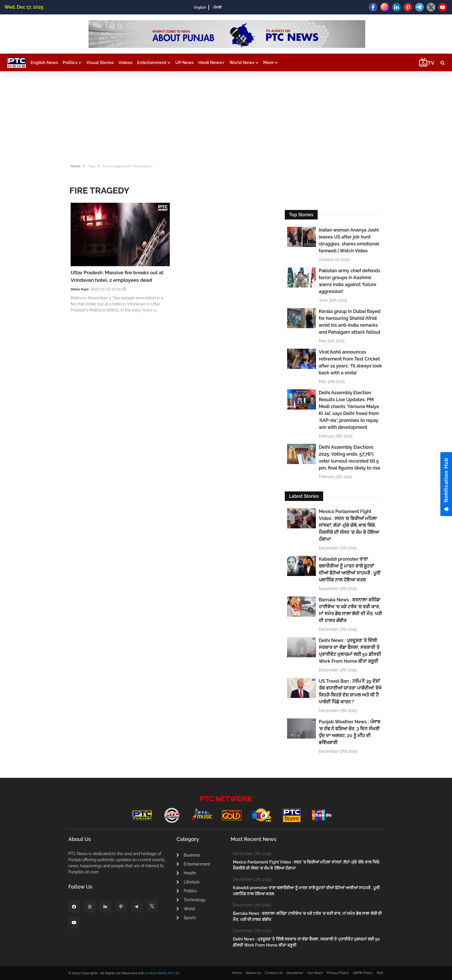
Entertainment (154, 63)
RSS (380, 973)
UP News (184, 63)
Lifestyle (188, 882)
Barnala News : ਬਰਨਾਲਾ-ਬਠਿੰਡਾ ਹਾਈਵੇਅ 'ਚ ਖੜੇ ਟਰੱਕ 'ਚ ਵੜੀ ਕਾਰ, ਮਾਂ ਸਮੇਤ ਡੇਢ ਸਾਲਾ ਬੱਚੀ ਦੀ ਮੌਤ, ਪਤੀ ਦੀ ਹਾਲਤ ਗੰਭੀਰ (350, 610)
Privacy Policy (338, 973)
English (200, 7)
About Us (253, 973)
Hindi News (211, 63)
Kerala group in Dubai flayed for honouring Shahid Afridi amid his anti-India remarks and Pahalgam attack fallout (350, 322)
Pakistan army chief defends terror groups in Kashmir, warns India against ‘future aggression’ (350, 281)
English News (44, 63)
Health (186, 873)
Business (188, 855)
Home (76, 166)
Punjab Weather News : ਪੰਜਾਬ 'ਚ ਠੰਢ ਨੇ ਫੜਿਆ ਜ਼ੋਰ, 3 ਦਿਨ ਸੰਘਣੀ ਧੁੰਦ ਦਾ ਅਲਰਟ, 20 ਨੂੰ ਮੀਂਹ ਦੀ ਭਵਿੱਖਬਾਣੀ (350, 732)
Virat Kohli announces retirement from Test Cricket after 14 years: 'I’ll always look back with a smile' (350, 362)
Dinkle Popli (80, 289)
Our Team (315, 973)
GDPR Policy (363, 973)
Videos (126, 63)
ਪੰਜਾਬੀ (217, 7)
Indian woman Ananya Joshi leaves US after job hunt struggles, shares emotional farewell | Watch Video (349, 240)
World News (244, 63)
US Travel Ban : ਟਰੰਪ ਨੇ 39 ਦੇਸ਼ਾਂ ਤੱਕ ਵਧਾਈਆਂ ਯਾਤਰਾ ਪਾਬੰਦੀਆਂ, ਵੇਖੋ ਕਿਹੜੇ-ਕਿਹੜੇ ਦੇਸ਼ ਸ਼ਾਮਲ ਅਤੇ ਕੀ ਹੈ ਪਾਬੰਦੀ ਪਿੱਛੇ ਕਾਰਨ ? (350, 691)
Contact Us (274, 973)
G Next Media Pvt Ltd (162, 973)
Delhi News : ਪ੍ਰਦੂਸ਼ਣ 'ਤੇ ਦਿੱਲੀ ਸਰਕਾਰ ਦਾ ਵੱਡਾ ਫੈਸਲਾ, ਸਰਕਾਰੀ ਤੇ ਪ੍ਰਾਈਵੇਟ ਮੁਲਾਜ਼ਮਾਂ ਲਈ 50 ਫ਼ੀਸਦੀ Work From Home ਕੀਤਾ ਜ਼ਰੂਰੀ (350, 651)
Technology (191, 900)
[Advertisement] (226, 114)
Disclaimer (295, 973)
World (186, 909)
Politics (72, 63)
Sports (186, 918)
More (271, 63)
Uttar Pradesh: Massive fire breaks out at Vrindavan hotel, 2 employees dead (117, 276)
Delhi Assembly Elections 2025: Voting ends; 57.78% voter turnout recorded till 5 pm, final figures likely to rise (350, 458)
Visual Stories (100, 63)
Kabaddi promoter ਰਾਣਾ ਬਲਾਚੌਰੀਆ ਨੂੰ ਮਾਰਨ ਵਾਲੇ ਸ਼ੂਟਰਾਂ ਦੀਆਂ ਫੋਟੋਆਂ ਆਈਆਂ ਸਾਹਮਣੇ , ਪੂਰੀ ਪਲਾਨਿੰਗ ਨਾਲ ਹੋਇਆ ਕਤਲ (350, 569)
